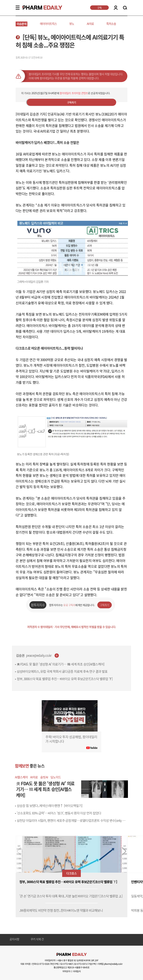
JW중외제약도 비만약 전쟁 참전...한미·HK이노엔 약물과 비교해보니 (61, 910)
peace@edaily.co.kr (39, 656)
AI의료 (90, 24)
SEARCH (125, 8)
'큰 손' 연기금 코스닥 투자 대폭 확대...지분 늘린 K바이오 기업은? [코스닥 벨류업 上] (71, 896)
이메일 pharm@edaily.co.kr (110, 964)
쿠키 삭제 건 (37, 939)
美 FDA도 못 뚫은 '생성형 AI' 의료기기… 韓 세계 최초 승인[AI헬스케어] (61, 664)
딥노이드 (56, 777)
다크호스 (71, 873)
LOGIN (116, 8)
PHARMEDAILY (38, 8)
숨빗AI (44, 777)
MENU (18, 8)
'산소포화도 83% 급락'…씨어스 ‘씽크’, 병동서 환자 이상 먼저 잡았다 (59, 813)
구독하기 (72, 102)
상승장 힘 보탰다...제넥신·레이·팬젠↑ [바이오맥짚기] (50, 806)
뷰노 (72, 24)
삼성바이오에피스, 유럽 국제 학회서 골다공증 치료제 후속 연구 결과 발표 (62, 671)
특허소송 (111, 24)
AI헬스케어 (21, 777)
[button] (124, 851)
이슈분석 (22, 24)
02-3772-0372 (81, 964)
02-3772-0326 (43, 964)
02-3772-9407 (67, 964)
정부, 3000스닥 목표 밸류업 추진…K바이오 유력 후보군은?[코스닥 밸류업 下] (65, 679)
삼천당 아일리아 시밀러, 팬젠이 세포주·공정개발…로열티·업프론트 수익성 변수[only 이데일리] (72, 823)
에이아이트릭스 (48, 24)
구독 (99, 8)
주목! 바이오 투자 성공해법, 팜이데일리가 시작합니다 (71, 739)
